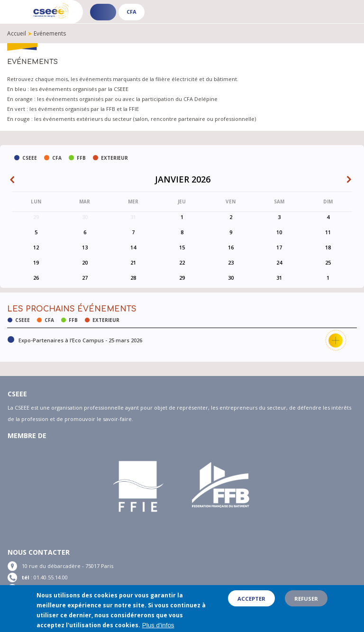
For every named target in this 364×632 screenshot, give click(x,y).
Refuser (306, 602)
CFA (132, 12)
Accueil (17, 33)
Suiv (351, 181)
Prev (15, 181)
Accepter (251, 602)
